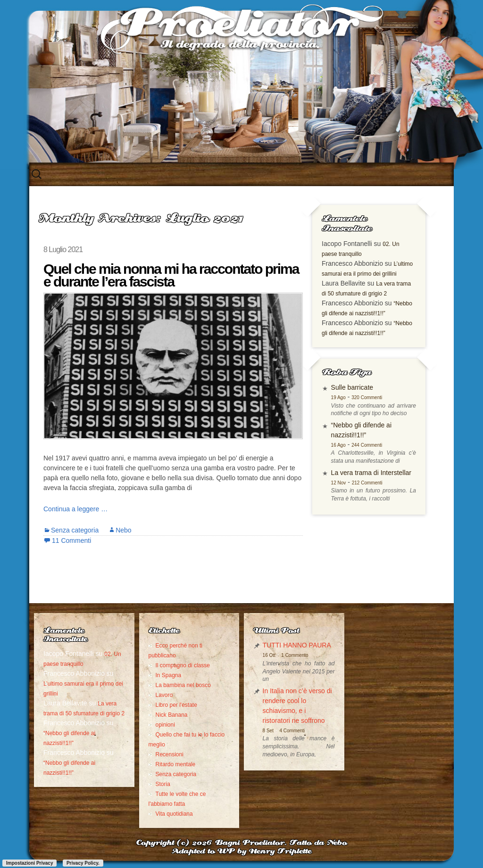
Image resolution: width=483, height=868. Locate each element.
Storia (163, 784)
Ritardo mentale (176, 764)
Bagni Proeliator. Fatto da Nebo (281, 843)
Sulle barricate (352, 387)
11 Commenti (71, 540)
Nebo (123, 530)
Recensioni (170, 754)
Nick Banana (172, 715)
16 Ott (269, 655)
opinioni (165, 725)
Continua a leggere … (75, 509)
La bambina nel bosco (183, 685)
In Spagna (169, 675)
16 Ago (338, 445)
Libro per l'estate (176, 705)
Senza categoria (75, 530)
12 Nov (339, 483)
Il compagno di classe (183, 665)
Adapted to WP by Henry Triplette (241, 852)
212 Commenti (367, 483)
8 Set (268, 731)
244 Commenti (367, 445)
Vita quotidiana (174, 814)
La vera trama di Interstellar (371, 473)
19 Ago (338, 397)
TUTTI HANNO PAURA (297, 645)
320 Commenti (367, 397)
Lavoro (164, 695)
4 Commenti (292, 731)
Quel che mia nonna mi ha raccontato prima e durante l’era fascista (171, 275)
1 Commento (295, 655)
